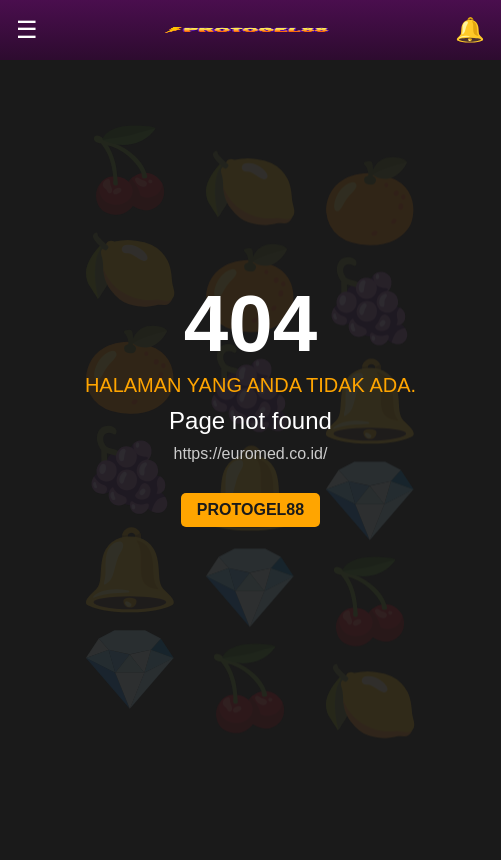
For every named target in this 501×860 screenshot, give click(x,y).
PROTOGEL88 (250, 509)
